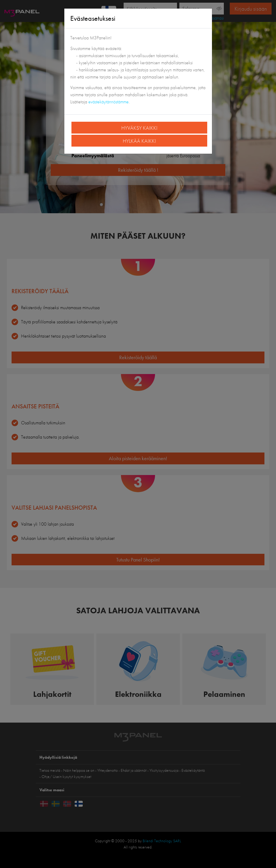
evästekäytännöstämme (109, 102)
